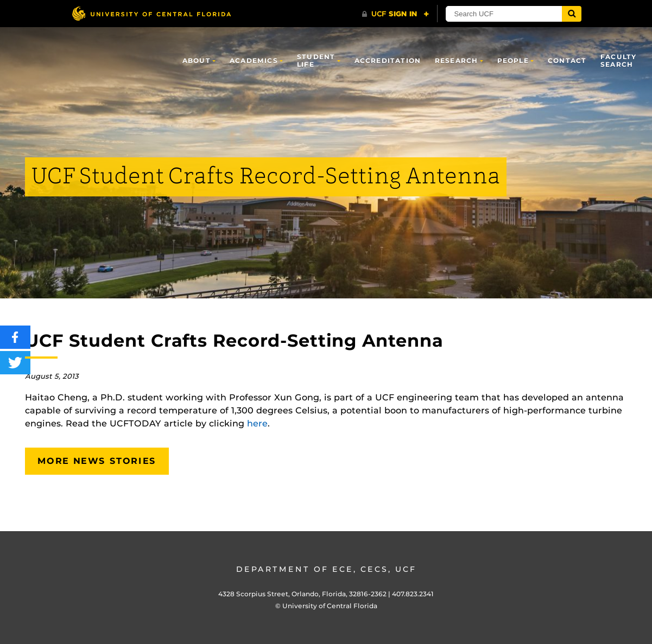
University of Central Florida (330, 606)
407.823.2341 (413, 594)
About (197, 60)
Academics (254, 60)
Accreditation (388, 60)
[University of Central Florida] (151, 13)
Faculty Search (618, 60)
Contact (567, 60)
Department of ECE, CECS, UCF (326, 569)
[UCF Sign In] (395, 14)
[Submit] (572, 14)
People (513, 60)
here (257, 423)
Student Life (316, 60)
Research (457, 60)
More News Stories (97, 461)
